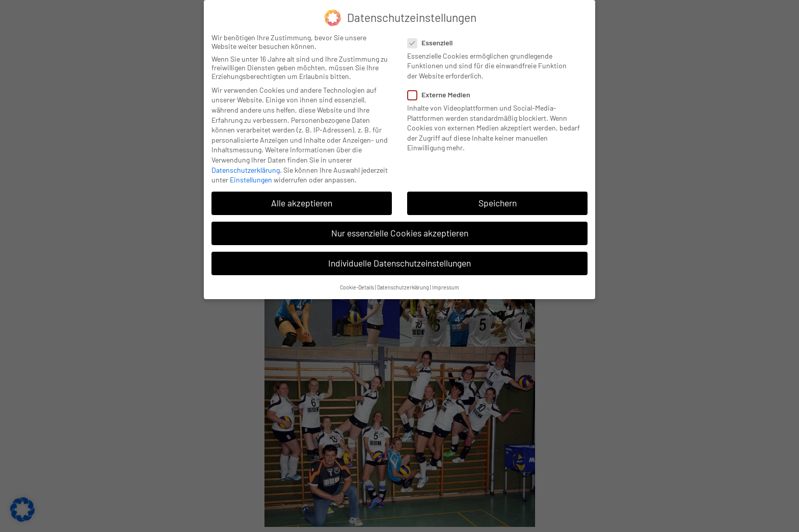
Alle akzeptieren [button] (302, 198)
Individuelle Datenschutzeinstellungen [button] (400, 258)
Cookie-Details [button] (357, 282)
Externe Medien (442, 89)
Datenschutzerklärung (246, 165)
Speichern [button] (498, 198)
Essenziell (433, 37)
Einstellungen (251, 175)
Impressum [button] (446, 282)
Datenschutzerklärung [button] (403, 282)
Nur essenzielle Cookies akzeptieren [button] (400, 228)
